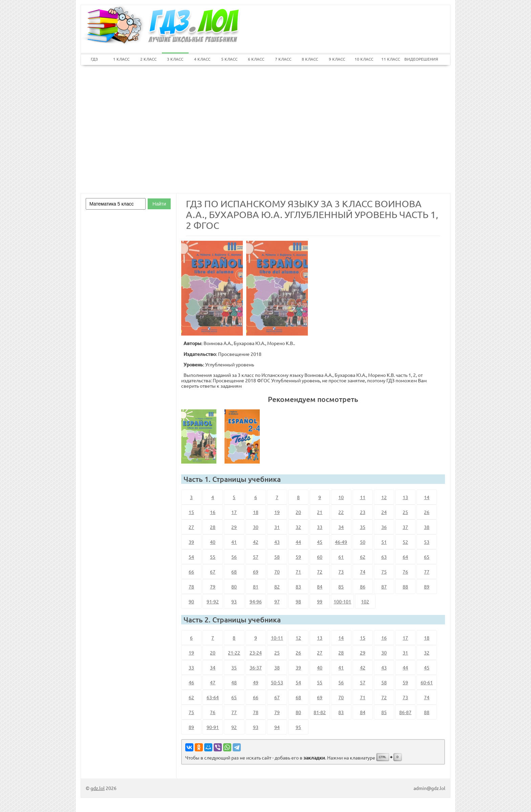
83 (298, 586)
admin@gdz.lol (429, 788)
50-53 (277, 682)
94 (277, 727)
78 (191, 586)
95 (298, 727)
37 (405, 527)
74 (363, 572)
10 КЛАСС (364, 59)
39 (191, 542)
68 (234, 572)
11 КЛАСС (391, 59)
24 (384, 512)
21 (320, 512)
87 (384, 586)
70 (277, 572)
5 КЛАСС (229, 59)
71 (298, 572)
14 (427, 497)
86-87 (405, 712)
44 (298, 542)
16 (213, 512)
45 (320, 542)
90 (191, 601)
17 (234, 512)
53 (427, 542)
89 (427, 586)
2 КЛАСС (148, 59)
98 (298, 601)
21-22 (234, 653)
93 (234, 601)
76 (405, 572)
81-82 (320, 712)
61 (341, 557)
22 (341, 512)
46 (191, 682)
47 (213, 682)
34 (341, 527)
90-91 (213, 727)
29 (234, 527)
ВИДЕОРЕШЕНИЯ (418, 59)
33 (320, 527)
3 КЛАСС (175, 59)
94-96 (256, 601)
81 (256, 586)
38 (427, 527)
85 (341, 586)
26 (427, 512)
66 (191, 572)
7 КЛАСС (283, 59)
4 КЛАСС (202, 59)
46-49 (341, 542)
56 (234, 557)
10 (341, 497)
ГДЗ (94, 59)
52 (405, 542)
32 (298, 527)
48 (234, 682)
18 (256, 512)
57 (256, 557)
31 (277, 527)
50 (363, 542)
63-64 (213, 697)
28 (213, 527)
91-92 (213, 601)
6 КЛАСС (256, 59)
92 (234, 727)
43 (277, 542)
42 (256, 542)
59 (298, 557)
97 (277, 601)
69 (256, 572)
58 (277, 557)
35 (363, 527)
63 (384, 557)
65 (427, 557)
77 (427, 572)
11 (363, 497)
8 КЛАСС (310, 59)
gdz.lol (98, 788)
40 (213, 542)
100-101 (342, 601)
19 (277, 512)
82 (277, 586)
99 (320, 601)
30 (256, 527)
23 (363, 512)
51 (384, 542)
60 (320, 557)
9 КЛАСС (337, 59)
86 (363, 586)
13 (405, 497)
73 (341, 572)
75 (384, 572)
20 (298, 512)
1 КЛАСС (121, 59)
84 (320, 586)
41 (234, 542)
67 (213, 572)
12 (384, 497)
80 (234, 586)
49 (256, 682)
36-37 (256, 667)
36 (384, 527)
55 (213, 557)
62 (363, 557)
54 (191, 557)
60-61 (427, 682)
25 (405, 512)
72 (320, 572)
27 (191, 527)
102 (365, 601)
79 (213, 586)
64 (405, 557)
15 (191, 512)
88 (405, 586)
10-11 (277, 638)
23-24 (256, 653)
